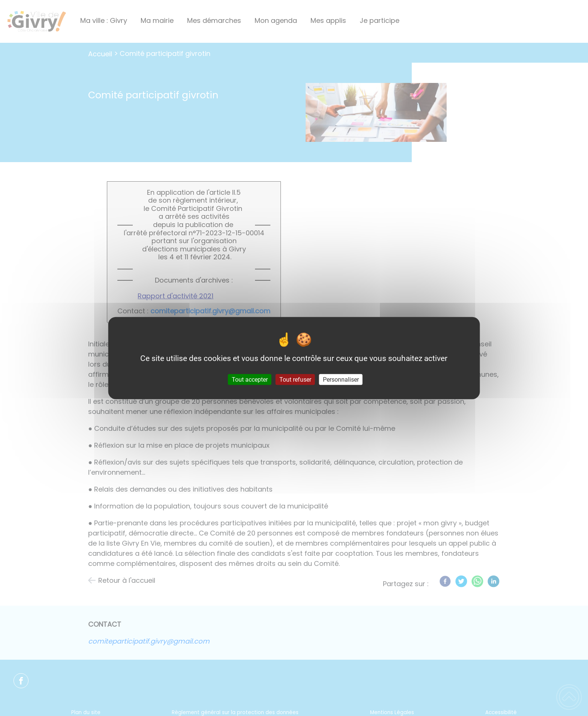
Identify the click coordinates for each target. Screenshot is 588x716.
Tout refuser (295, 379)
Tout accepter (250, 379)
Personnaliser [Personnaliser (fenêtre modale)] (341, 379)
